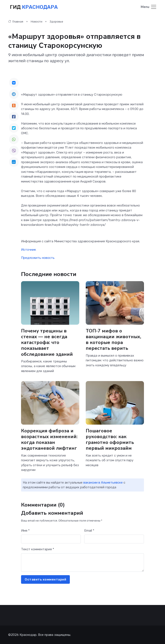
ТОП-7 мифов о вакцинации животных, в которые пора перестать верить (113, 340)
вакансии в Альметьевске (103, 482)
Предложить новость (38, 258)
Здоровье (56, 21)
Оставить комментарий (45, 579)
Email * (89, 530)
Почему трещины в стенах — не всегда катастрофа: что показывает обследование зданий (47, 342)
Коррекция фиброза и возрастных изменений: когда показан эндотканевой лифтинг (49, 440)
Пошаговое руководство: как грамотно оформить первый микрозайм (110, 440)
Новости (37, 21)
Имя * (25, 530)
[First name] (51, 539)
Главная (16, 21)
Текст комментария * (38, 549)
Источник (29, 249)
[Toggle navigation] (149, 7)
